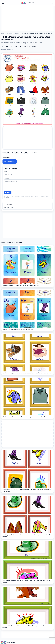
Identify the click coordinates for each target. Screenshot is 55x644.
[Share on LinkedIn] (20, 46)
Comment (7, 178)
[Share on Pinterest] (25, 46)
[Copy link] (32, 46)
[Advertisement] (28, 19)
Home (3, 34)
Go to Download (10, 162)
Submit (8, 193)
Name (6, 171)
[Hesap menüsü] (52, 3)
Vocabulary (10, 34)
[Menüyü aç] (3, 3)
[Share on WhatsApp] (16, 46)
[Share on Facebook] (7, 46)
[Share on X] (11, 46)
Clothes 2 (17, 34)
